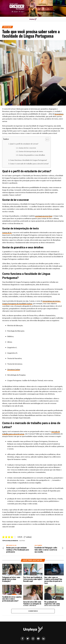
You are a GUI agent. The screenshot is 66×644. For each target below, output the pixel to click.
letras (23, 541)
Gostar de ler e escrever (27, 148)
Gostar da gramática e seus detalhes (32, 155)
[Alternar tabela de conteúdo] (46, 139)
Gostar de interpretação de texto (31, 151)
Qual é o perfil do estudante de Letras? (24, 144)
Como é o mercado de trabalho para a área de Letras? (29, 164)
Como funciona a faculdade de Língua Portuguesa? (28, 160)
